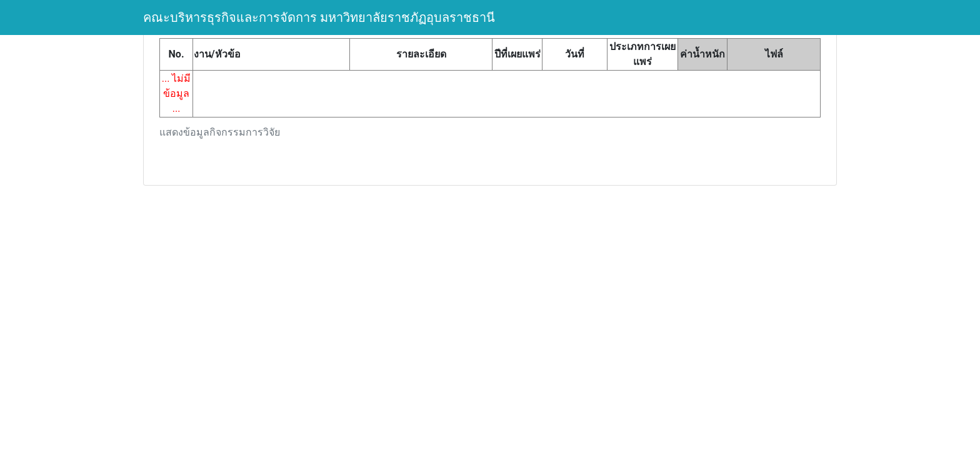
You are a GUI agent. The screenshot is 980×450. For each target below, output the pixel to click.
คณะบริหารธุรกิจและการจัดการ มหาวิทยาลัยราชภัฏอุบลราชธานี (319, 17)
